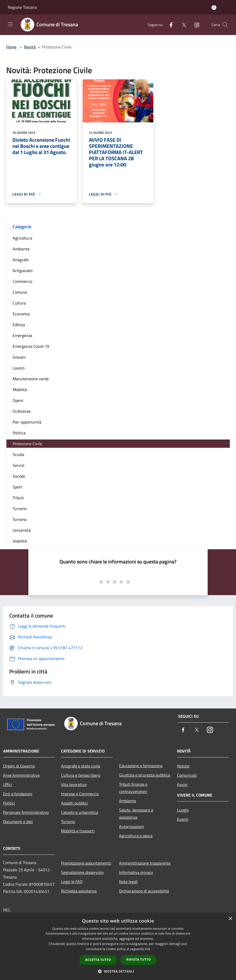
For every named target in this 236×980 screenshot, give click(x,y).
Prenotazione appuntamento (86, 863)
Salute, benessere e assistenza (136, 814)
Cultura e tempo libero (81, 775)
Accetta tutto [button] (98, 960)
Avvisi (182, 784)
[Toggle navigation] (10, 24)
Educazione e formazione (141, 766)
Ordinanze (22, 411)
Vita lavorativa (74, 784)
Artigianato (23, 271)
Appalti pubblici (74, 803)
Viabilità (20, 541)
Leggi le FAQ (72, 882)
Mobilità (20, 390)
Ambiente (21, 249)
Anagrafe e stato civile (81, 766)
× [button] (230, 919)
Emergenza (22, 335)
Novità (30, 47)
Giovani (19, 357)
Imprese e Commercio (80, 794)
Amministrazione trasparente (145, 863)
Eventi (183, 819)
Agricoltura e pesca (136, 836)
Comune (20, 292)
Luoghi (183, 810)
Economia (21, 314)
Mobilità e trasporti (78, 831)
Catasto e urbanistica (80, 812)
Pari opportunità (27, 422)
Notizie (183, 766)
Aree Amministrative (21, 775)
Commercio (22, 281)
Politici (9, 803)
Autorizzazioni (132, 826)
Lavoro (19, 368)
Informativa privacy (136, 872)
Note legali (128, 882)
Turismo (20, 509)
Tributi (18, 498)
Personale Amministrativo (26, 812)
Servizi (19, 465)
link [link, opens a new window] (147, 949)
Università (22, 530)
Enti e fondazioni (18, 794)
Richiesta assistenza (79, 891)
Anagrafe (21, 260)
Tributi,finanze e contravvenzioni (133, 788)
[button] (118, 971)
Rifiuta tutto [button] (139, 960)
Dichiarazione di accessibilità (144, 891)
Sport (17, 487)
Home (11, 47)
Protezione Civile (27, 444)
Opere (18, 400)
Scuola (18, 454)
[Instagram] (195, 25)
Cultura (19, 303)
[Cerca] (225, 25)
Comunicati (187, 775)
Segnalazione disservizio (82, 872)
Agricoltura (22, 238)
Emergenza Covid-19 (31, 346)
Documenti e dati (18, 822)
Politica (19, 433)
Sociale (19, 476)
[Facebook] (169, 25)
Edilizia (19, 325)
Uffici (8, 784)
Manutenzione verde (31, 379)
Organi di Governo (19, 766)
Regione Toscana (22, 7)
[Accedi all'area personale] (214, 8)
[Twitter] (182, 25)
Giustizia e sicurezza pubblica (145, 775)
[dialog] (118, 947)
